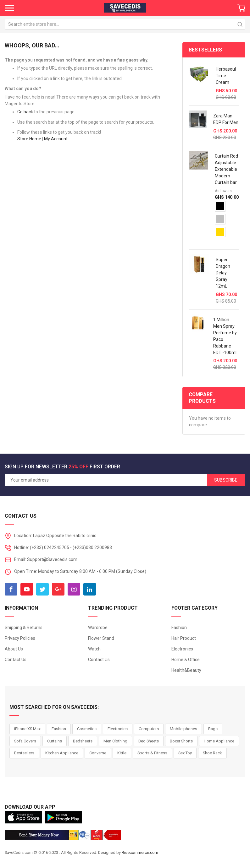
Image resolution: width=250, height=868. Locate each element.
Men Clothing (115, 741)
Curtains (55, 741)
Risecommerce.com (140, 852)
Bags (213, 729)
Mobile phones (183, 729)
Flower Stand (101, 638)
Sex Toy (185, 753)
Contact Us (16, 660)
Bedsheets (83, 741)
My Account (56, 139)
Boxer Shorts (181, 741)
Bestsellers (24, 753)
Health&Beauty (186, 670)
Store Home (29, 139)
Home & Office (186, 660)
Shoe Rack (212, 753)
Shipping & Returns (24, 628)
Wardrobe (98, 628)
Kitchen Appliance (62, 753)
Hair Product (184, 638)
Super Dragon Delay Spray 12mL (223, 273)
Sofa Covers (25, 741)
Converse (98, 753)
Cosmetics (87, 729)
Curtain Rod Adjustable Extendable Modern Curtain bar (226, 169)
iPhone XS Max (27, 729)
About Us (14, 649)
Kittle (122, 753)
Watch (94, 649)
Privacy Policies (20, 638)
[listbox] (227, 221)
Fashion (179, 628)
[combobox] (125, 24)
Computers (149, 729)
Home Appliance (219, 741)
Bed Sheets (149, 741)
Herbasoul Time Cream (226, 76)
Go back (25, 112)
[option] (220, 206)
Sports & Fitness (152, 753)
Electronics (182, 649)
